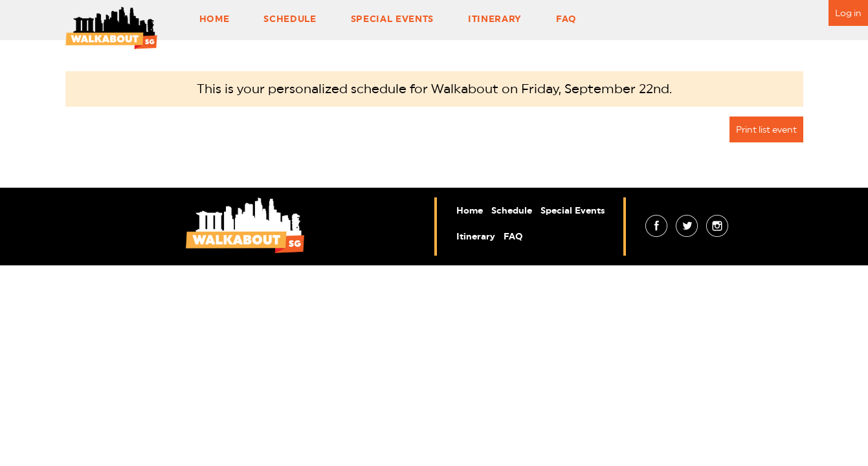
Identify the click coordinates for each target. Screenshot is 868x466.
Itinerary (495, 19)
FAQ (566, 19)
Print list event (766, 129)
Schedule (290, 19)
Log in (848, 13)
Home (215, 19)
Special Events (392, 19)
